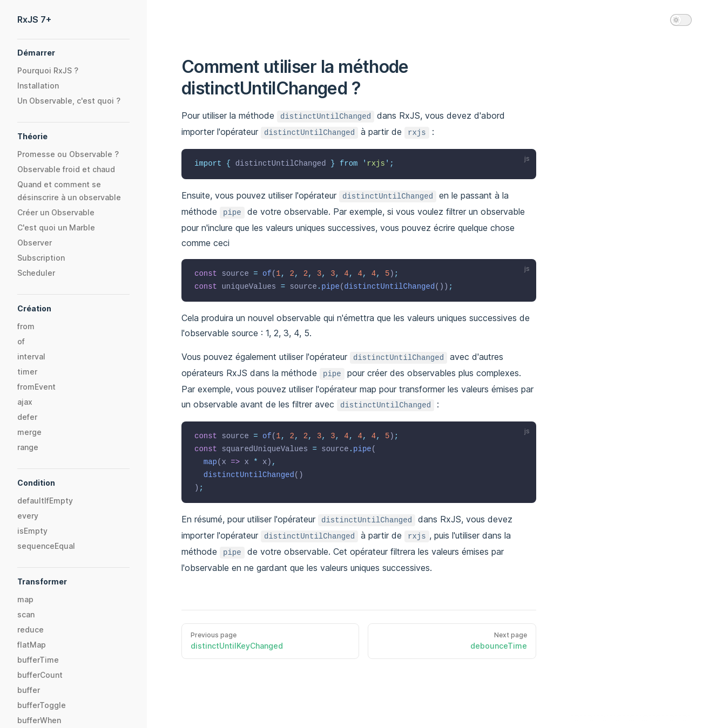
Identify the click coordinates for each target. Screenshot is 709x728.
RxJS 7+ (34, 19)
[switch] (681, 20)
